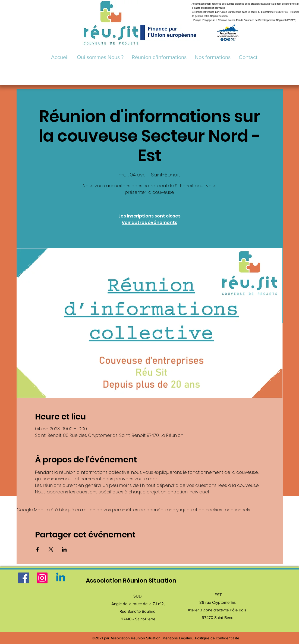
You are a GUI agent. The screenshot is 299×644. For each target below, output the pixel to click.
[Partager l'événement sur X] (51, 549)
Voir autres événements (149, 223)
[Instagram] (42, 578)
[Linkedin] (61, 578)
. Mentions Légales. (177, 638)
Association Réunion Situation (131, 581)
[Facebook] (24, 578)
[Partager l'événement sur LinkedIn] (64, 549)
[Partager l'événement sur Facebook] (38, 549)
